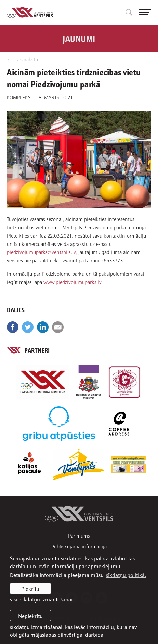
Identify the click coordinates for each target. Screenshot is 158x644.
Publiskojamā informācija (79, 546)
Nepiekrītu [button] (30, 616)
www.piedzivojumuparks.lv (73, 282)
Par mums (79, 535)
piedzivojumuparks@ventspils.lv (41, 252)
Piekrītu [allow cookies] (30, 588)
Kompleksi (19, 97)
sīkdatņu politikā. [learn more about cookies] (126, 575)
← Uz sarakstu (22, 59)
